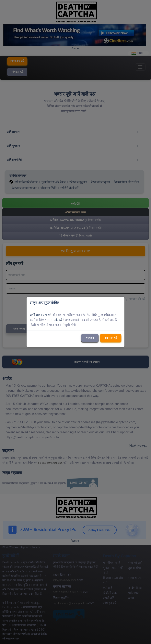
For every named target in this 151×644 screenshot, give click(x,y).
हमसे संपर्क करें (53, 320)
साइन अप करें (111, 338)
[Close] (120, 303)
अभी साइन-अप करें (41, 315)
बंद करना (90, 338)
